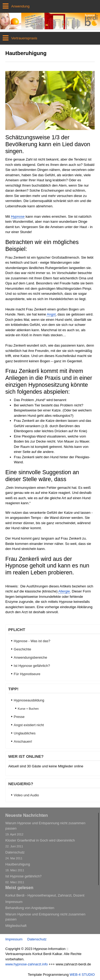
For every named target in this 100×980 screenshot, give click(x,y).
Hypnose (18, 216)
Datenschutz (37, 939)
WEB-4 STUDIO (82, 975)
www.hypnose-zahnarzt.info (27, 964)
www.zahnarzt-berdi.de (73, 964)
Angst (51, 314)
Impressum (14, 939)
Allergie (64, 591)
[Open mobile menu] (50, 6)
